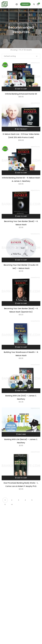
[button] (25, 4)
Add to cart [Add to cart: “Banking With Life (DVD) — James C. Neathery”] (22, 391)
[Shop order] (21, 56)
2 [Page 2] (12, 500)
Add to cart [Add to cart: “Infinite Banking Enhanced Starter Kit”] (22, 89)
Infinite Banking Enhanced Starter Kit (21, 94)
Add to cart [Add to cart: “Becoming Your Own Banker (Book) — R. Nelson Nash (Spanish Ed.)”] (22, 303)
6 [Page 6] (5, 504)
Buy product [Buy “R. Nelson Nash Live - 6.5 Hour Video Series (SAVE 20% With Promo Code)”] (22, 129)
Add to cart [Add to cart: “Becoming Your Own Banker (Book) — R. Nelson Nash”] (22, 216)
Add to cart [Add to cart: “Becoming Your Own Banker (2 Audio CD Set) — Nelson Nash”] (22, 260)
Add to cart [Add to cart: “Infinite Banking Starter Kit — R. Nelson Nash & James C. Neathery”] (22, 173)
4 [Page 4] (25, 500)
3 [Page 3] (18, 500)
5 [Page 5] (32, 500)
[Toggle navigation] (17, 4)
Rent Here (22, 434)
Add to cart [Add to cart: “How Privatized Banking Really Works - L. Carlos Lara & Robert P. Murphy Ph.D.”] (22, 478)
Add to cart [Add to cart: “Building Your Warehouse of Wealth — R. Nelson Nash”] (22, 347)
